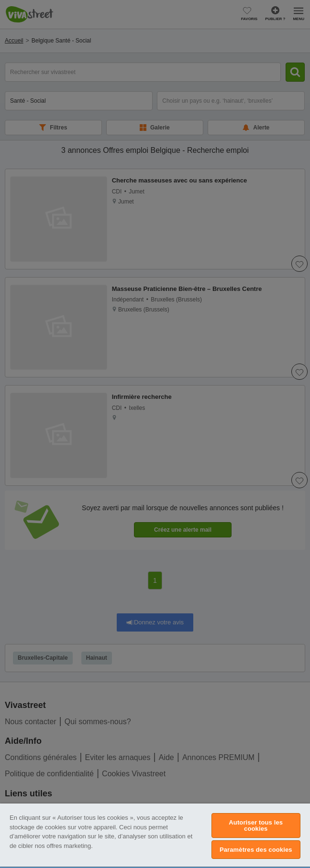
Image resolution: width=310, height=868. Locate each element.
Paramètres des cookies (256, 850)
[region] (155, 836)
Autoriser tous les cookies (256, 825)
